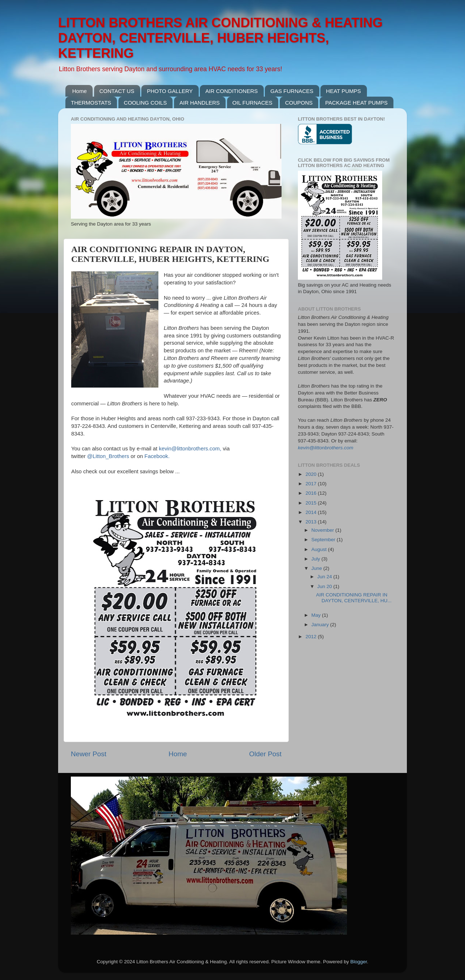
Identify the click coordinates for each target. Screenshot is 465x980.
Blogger (359, 962)
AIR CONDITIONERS (231, 91)
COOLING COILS (145, 103)
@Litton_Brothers (108, 456)
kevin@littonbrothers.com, (190, 449)
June (317, 568)
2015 (312, 503)
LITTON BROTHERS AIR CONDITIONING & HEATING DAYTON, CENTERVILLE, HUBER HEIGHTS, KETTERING (220, 38)
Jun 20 (325, 586)
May (317, 615)
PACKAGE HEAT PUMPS (356, 103)
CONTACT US (117, 91)
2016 (312, 493)
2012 (312, 637)
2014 (312, 512)
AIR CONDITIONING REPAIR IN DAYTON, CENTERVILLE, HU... (354, 598)
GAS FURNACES (292, 91)
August (320, 549)
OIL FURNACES (252, 103)
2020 (312, 474)
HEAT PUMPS (343, 91)
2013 (312, 522)
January (321, 625)
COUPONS (299, 103)
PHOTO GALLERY (170, 91)
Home (80, 91)
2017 (312, 484)
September (324, 540)
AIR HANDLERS (200, 103)
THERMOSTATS (91, 103)
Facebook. (157, 456)
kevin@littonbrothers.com (326, 448)
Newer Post (89, 754)
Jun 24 (325, 577)
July (316, 559)
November (323, 530)
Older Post (265, 754)
